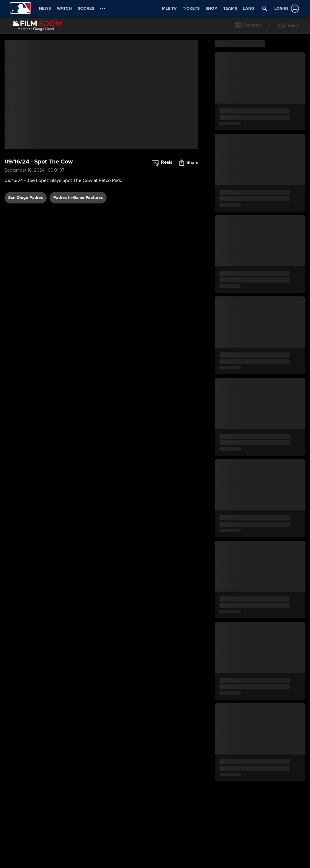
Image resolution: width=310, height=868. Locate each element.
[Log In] (285, 9)
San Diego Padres (26, 198)
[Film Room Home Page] (36, 25)
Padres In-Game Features (78, 198)
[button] (248, 25)
